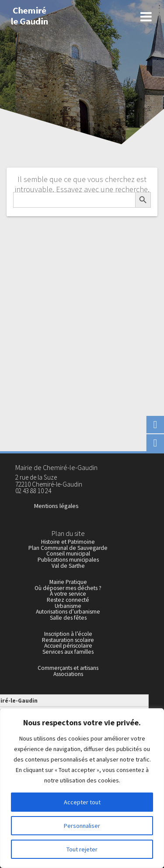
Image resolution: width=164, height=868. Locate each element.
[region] (82, 788)
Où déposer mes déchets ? (68, 588)
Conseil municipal (68, 554)
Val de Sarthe (68, 566)
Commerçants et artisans (68, 668)
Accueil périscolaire (68, 646)
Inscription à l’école (68, 634)
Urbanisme (68, 606)
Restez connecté (68, 600)
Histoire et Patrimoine (68, 542)
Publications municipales (68, 560)
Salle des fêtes (68, 618)
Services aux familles (68, 652)
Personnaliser (82, 826)
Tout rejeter (82, 849)
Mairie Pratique (68, 582)
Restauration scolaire (68, 640)
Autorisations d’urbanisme (68, 612)
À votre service (68, 594)
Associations (68, 674)
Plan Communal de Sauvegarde (68, 548)
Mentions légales (56, 506)
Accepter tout (82, 802)
